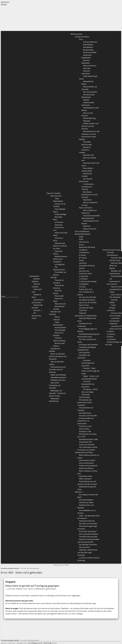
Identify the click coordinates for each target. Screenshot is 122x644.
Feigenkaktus (88, 45)
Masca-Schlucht (57, 318)
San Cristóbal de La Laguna (85, 293)
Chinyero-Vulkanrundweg (59, 339)
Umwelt (82, 152)
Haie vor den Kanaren (87, 114)
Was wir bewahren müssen (89, 204)
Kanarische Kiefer (90, 52)
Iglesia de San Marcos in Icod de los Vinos (60, 246)
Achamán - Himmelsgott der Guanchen (88, 363)
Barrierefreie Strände (59, 308)
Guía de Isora (84, 271)
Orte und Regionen (82, 231)
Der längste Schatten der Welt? (88, 496)
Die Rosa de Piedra (86, 503)
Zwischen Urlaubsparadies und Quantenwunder (88, 541)
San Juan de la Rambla (88, 297)
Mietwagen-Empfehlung (54, 400)
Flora (81, 39)
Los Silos (82, 287)
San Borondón (85, 397)
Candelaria (83, 250)
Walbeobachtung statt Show (87, 488)
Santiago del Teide (86, 308)
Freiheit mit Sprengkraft (88, 466)
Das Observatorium (59, 268)
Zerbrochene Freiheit (87, 460)
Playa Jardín (59, 296)
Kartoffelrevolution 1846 (88, 439)
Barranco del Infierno (59, 345)
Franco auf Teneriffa (87, 445)
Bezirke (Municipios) (83, 234)
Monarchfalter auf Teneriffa (89, 88)
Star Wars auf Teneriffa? (88, 524)
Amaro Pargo (84, 429)
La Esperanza (84, 252)
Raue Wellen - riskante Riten (88, 170)
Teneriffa (110, 252)
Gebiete (82, 139)
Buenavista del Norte (87, 247)
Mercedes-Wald (58, 218)
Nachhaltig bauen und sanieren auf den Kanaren (87, 483)
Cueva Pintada (113, 306)
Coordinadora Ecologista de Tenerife (88, 187)
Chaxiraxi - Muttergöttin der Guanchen (88, 384)
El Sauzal (82, 255)
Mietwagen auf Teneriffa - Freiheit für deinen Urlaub (57, 393)
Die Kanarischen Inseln (36, 316)
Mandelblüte (88, 47)
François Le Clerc (85, 426)
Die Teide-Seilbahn (86, 500)
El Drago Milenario (90, 42)
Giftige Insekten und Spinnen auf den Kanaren (90, 126)
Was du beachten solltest (56, 363)
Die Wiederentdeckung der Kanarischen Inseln (88, 335)
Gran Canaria (112, 284)
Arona (81, 245)
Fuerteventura (112, 255)
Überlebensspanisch (58, 377)
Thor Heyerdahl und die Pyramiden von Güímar (87, 449)
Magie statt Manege (58, 375)
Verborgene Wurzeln (87, 521)
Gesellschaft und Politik (84, 452)
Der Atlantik (88, 179)
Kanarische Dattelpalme (87, 56)
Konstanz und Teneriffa (88, 416)
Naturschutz (84, 181)
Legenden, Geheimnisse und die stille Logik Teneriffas (87, 552)
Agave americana (90, 66)
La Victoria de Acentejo (88, 281)
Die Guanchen (84, 352)
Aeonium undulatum (86, 72)
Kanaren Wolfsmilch (86, 62)
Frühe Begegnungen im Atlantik (87, 330)
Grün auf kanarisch (86, 463)
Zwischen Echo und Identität (86, 506)
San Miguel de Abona (87, 300)
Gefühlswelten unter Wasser (90, 109)
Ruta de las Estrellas (58, 334)
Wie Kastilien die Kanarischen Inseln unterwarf (85, 403)
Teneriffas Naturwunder (87, 143)
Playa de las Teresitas (58, 281)
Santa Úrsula (84, 305)
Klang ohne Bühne (86, 468)
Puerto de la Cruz (59, 229)
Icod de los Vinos (58, 239)
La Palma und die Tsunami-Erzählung (89, 559)
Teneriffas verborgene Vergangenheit (87, 349)
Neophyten (87, 200)
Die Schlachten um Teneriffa (85, 409)
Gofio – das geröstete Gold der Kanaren (88, 517)
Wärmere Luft (88, 155)
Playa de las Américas (58, 287)
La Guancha (84, 276)
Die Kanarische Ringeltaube (88, 96)
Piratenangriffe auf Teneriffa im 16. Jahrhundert (85, 421)
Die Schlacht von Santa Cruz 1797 (87, 435)
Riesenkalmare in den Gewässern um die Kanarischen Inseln (91, 134)
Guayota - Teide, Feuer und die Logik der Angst (91, 371)
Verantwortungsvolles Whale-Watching (91, 217)
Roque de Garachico (86, 149)
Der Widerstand (85, 413)
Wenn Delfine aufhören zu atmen (88, 456)
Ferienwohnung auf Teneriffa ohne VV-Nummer (57, 370)
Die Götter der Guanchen (84, 356)
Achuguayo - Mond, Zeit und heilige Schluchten (90, 392)
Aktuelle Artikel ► (36, 280)
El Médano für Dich (58, 380)
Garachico (59, 225)
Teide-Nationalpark (58, 324)
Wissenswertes (76, 34)
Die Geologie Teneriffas (88, 545)
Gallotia (86, 100)
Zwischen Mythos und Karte (87, 320)
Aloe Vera (87, 68)
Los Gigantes (60, 264)
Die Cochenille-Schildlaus (89, 534)
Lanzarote (111, 310)
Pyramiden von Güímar (60, 274)
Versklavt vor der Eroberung (85, 325)
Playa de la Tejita (58, 300)
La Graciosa (111, 339)
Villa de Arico (84, 242)
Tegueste (83, 313)
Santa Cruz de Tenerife (59, 205)
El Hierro (110, 337)
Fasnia (81, 260)
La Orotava (59, 222)
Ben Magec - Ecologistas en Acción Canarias (90, 195)
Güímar (82, 268)
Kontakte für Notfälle (55, 350)
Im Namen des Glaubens (88, 345)
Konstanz (50, 643)
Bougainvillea (88, 50)
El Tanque (83, 258)
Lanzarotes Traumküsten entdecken (114, 321)
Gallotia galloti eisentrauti (88, 104)
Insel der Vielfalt (113, 301)
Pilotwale (87, 121)
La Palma (110, 331)
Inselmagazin (34, 276)
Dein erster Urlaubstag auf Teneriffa (55, 385)
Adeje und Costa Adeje (60, 234)
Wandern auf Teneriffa (55, 313)
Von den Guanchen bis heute (87, 341)
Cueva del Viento (58, 253)
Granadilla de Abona (87, 266)
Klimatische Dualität (87, 175)
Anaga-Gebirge (60, 214)
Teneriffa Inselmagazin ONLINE (10, 568)
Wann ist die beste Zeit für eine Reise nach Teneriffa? (58, 356)
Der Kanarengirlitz (90, 92)
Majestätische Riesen (88, 83)
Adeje (81, 237)
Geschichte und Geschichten (86, 316)
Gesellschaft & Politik (37, 306)
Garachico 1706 (85, 431)
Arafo (81, 239)
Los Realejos (84, 284)
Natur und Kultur (85, 208)
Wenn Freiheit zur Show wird (89, 212)
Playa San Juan (60, 304)
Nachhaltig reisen (86, 476)
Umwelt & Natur (36, 296)
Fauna (81, 79)
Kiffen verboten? (85, 479)
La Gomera (111, 334)
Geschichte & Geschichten (38, 301)
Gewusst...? (38, 310)
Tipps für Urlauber (36, 285)
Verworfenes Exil (85, 442)
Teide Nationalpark (58, 200)
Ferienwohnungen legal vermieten (87, 527)
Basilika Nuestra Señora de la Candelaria (60, 259)
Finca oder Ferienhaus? (88, 531)
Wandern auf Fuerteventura (115, 272)
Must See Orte (56, 196)
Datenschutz (11, 643)
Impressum (4, 643)
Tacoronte (83, 310)
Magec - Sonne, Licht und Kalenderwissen (90, 377)
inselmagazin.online (21, 643)
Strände (54, 277)
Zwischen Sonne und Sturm (90, 164)
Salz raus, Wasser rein (89, 159)
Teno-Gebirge (60, 330)
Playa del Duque (57, 292)
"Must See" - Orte (37, 291)
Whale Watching (89, 118)
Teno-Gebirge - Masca (60, 210)
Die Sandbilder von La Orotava (87, 512)
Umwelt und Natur (82, 37)
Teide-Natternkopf (90, 76)
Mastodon (5, 2)
